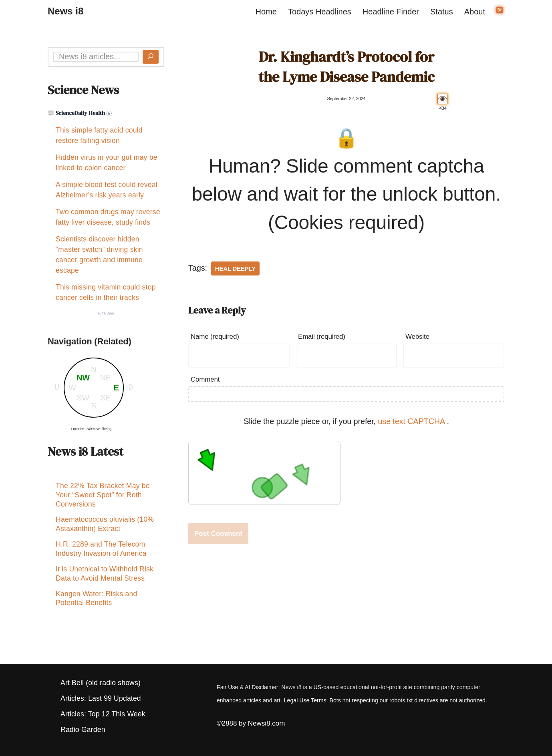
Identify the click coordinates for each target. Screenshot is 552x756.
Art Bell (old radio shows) (101, 683)
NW (83, 378)
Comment (205, 379)
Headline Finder (391, 12)
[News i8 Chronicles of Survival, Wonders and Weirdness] (65, 11)
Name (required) (215, 337)
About (475, 12)
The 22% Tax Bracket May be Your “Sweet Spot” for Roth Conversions (103, 496)
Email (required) (322, 337)
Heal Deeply (235, 268)
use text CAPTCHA (412, 421)
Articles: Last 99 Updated (101, 698)
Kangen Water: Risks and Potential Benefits (96, 604)
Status (442, 12)
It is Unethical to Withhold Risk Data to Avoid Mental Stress (105, 578)
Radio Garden (83, 730)
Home (266, 12)
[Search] (151, 57)
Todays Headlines (320, 12)
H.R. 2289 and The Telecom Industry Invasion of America (101, 552)
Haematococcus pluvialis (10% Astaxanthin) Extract (105, 526)
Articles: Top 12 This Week (103, 714)
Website (417, 337)
